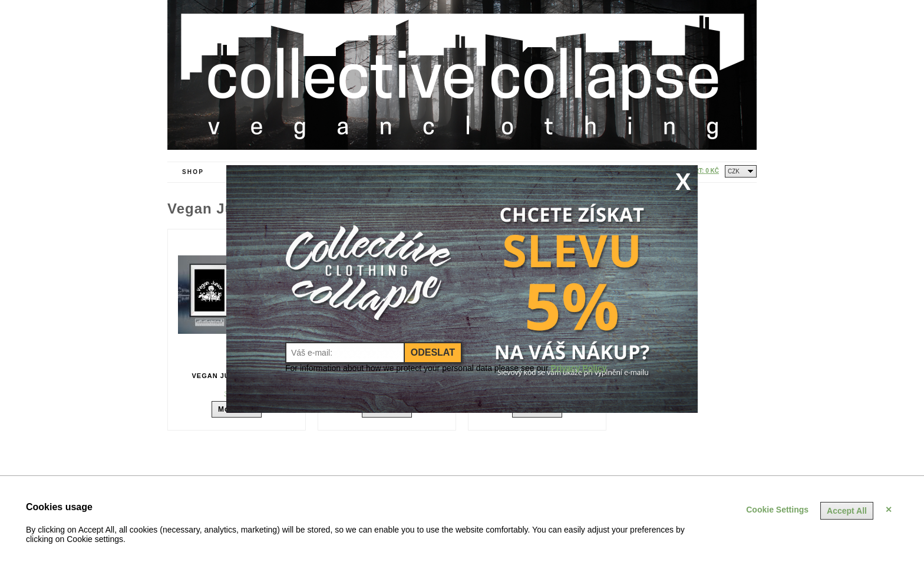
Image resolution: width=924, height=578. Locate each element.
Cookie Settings (777, 510)
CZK (734, 171)
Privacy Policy (579, 368)
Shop (193, 172)
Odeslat (433, 352)
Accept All (847, 511)
